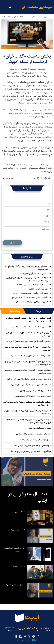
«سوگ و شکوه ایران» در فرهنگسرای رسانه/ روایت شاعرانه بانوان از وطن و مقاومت (27, 404)
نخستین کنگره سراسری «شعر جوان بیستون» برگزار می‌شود (29, 341)
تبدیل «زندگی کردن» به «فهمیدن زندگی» (35, 440)
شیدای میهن (20, 512)
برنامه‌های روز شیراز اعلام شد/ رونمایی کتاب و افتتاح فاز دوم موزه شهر (27, 268)
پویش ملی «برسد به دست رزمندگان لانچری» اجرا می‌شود (29, 379)
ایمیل (49, 216)
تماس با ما (37, 629)
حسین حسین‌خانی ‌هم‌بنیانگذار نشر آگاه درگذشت (30, 302)
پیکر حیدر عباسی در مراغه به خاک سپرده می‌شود (30, 297)
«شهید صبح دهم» (18, 566)
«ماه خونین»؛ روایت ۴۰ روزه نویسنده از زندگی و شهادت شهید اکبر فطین (28, 348)
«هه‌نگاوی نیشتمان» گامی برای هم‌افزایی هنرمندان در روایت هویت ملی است (28, 372)
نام (50, 204)
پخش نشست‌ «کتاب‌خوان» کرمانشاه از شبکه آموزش (27, 59)
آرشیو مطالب (47, 629)
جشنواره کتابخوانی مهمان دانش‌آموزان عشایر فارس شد (30, 385)
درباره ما (29, 629)
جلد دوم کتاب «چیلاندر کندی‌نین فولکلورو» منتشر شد (30, 356)
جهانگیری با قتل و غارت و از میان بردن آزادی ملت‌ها (31, 451)
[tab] (39, 311)
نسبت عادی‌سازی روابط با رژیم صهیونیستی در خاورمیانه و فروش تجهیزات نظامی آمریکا (29, 421)
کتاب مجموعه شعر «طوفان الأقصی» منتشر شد (33, 396)
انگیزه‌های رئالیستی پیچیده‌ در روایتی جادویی (34, 434)
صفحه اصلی (48, 17)
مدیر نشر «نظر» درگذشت (38, 289)
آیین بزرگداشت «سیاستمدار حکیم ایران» (14, 550)
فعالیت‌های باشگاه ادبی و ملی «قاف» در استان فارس (30, 327)
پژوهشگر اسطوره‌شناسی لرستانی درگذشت (32, 285)
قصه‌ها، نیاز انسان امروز (16, 530)
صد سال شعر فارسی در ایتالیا (27, 497)
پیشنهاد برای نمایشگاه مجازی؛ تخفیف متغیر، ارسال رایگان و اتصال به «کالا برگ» (28, 363)
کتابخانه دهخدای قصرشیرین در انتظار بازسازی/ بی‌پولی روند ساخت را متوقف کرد (27, 279)
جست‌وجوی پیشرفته (9, 629)
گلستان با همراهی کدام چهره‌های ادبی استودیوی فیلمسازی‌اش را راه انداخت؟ (27, 412)
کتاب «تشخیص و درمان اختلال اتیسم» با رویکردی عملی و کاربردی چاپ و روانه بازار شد (29, 320)
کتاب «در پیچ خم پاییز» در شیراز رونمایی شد (34, 391)
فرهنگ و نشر (37, 17)
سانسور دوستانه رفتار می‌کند (15, 584)
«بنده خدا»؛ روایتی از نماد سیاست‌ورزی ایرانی (31, 293)
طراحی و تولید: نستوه (27, 640)
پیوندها (21, 629)
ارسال (12, 243)
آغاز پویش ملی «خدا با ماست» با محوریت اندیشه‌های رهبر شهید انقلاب (29, 334)
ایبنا (37, 9)
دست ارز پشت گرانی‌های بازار (40, 428)
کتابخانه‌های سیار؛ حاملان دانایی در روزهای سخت (32, 446)
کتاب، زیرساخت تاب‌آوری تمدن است (34, 273)
